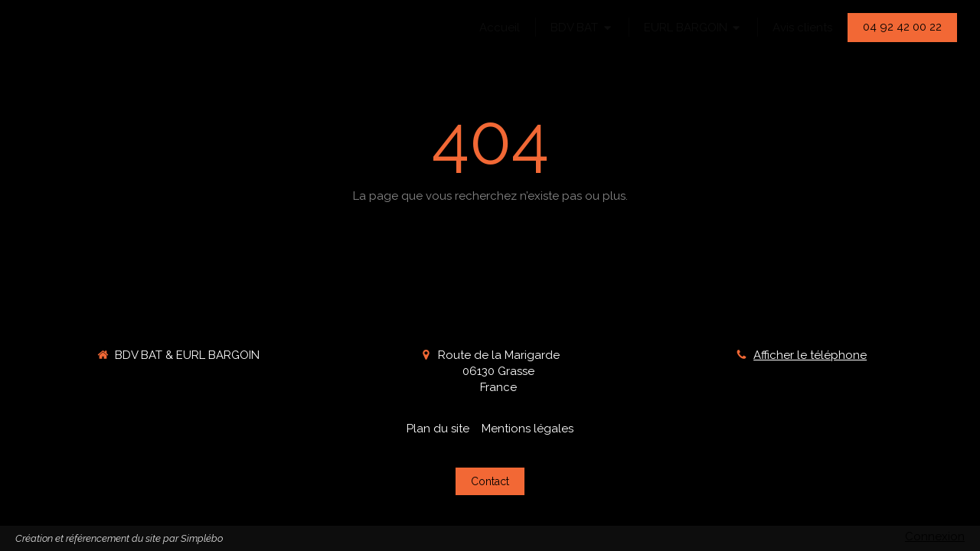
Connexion (935, 536)
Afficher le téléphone (810, 355)
